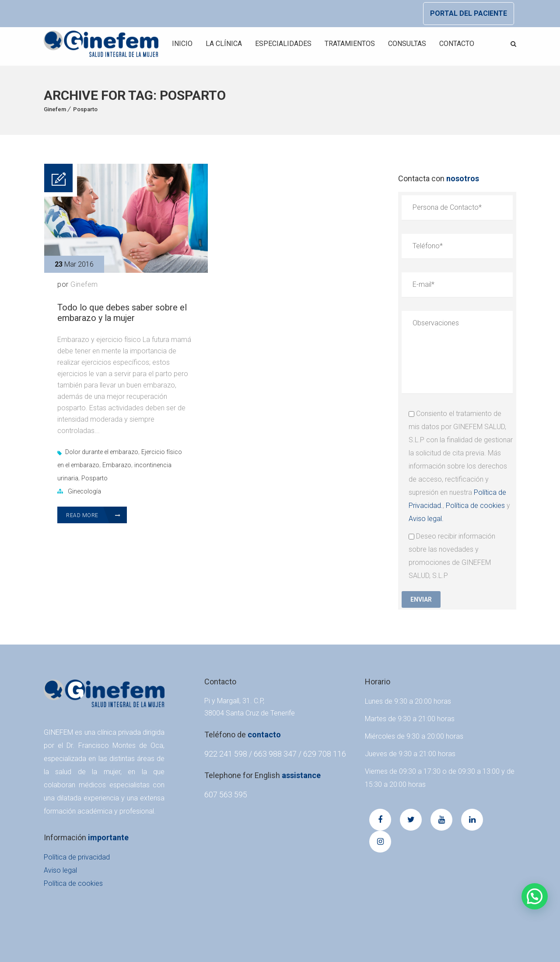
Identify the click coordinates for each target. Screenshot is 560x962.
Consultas (407, 44)
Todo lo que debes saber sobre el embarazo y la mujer (122, 313)
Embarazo (117, 465)
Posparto (85, 109)
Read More (93, 515)
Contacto (457, 44)
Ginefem (55, 109)
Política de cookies (475, 506)
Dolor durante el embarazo (102, 452)
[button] (535, 896)
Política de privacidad (77, 857)
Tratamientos (350, 44)
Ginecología (84, 491)
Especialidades (283, 44)
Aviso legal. (426, 519)
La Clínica (224, 44)
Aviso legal (60, 870)
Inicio (182, 44)
